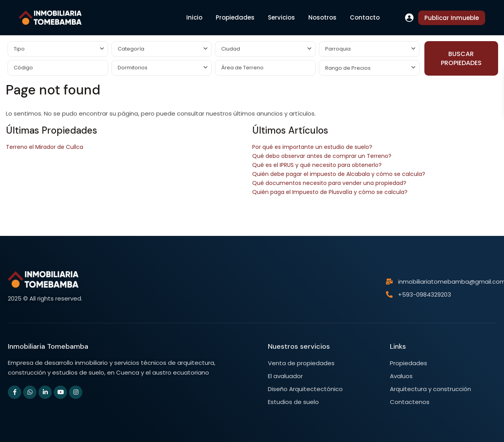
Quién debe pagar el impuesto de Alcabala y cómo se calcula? (339, 174)
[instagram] (76, 392)
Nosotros (322, 17)
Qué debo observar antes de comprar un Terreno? (322, 156)
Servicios (281, 17)
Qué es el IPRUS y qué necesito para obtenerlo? (317, 165)
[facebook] (15, 392)
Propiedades (235, 17)
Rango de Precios (348, 68)
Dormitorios (133, 68)
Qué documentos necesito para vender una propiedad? (329, 183)
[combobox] (58, 49)
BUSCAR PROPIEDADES (461, 58)
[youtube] (60, 392)
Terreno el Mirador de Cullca (45, 147)
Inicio (194, 17)
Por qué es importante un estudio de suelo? (312, 147)
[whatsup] (30, 392)
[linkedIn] (45, 392)
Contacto (365, 17)
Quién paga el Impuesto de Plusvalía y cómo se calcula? (330, 192)
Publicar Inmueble (452, 18)
